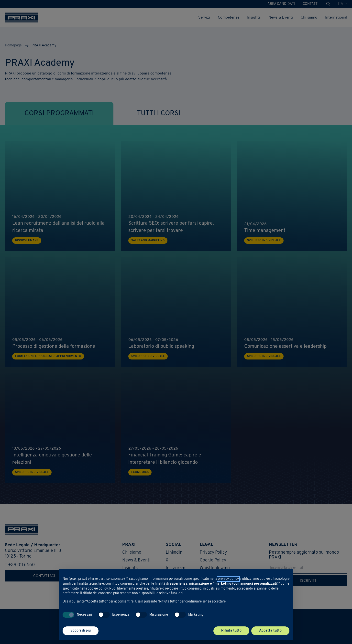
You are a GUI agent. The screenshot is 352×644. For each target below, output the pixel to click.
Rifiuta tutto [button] (231, 631)
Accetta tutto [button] (270, 631)
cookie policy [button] (98, 589)
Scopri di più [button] (81, 631)
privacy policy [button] (228, 579)
